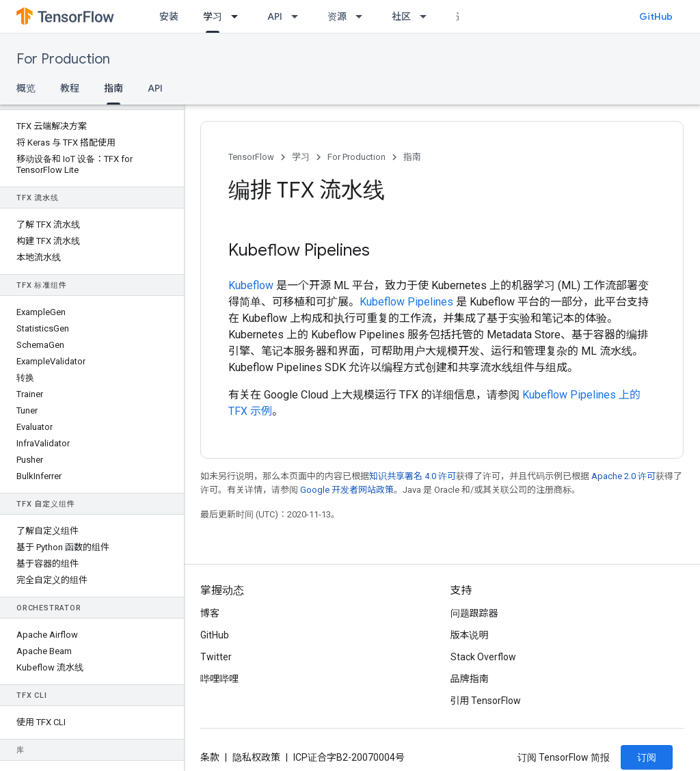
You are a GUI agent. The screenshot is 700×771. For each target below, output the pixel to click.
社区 (401, 16)
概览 (26, 88)
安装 (169, 16)
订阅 (647, 757)
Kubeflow (251, 285)
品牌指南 (470, 679)
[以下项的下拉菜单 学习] (239, 16)
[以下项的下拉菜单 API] (299, 16)
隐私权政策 (256, 757)
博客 (210, 613)
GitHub (656, 16)
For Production (63, 59)
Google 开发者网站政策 (347, 490)
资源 (337, 16)
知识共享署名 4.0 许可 (413, 476)
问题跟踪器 (474, 613)
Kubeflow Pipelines (406, 302)
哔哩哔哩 (219, 679)
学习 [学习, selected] (213, 16)
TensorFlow (251, 157)
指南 (412, 157)
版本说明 (470, 635)
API (275, 16)
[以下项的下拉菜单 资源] (363, 16)
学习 (301, 157)
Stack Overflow (483, 657)
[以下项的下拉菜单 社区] (427, 16)
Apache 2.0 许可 (623, 476)
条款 (210, 757)
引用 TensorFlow (486, 701)
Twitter (216, 657)
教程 (70, 88)
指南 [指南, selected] (113, 88)
